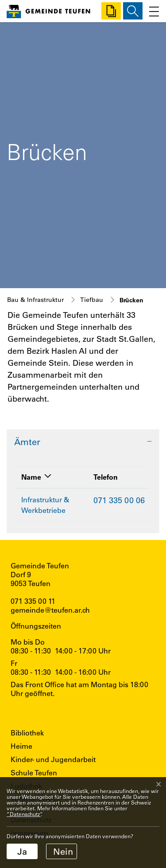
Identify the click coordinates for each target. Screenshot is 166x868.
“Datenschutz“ (24, 814)
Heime (21, 746)
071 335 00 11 (33, 601)
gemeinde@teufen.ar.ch (50, 610)
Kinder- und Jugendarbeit (53, 759)
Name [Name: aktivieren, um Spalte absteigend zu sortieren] (31, 477)
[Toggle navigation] (152, 11)
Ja (22, 851)
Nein (63, 851)
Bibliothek (27, 733)
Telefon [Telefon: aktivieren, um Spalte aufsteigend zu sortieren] (106, 477)
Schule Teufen (34, 772)
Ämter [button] (27, 442)
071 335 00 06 (119, 500)
